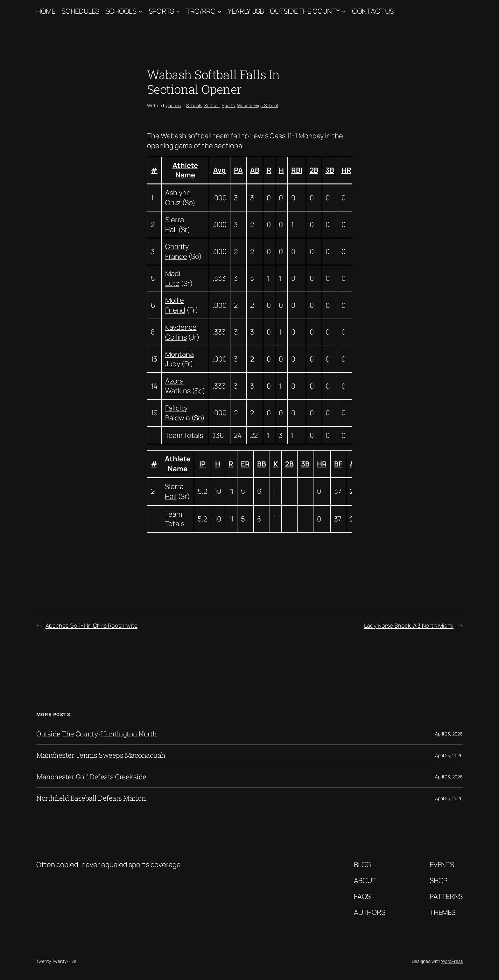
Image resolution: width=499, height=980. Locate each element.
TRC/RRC (201, 11)
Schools (121, 11)
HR (346, 170)
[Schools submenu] (140, 11)
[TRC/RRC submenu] (219, 11)
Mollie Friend (175, 305)
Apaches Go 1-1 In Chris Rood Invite (91, 625)
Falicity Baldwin (178, 413)
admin (175, 105)
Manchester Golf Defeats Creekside (91, 777)
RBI (297, 170)
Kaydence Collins (181, 332)
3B (330, 170)
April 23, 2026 (449, 734)
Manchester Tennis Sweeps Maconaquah (101, 755)
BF (338, 464)
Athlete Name (185, 170)
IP (202, 464)
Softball (212, 105)
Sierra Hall (175, 225)
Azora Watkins (178, 386)
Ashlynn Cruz (178, 198)
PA (238, 170)
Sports (161, 11)
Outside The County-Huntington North (97, 734)
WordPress (452, 961)
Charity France (177, 251)
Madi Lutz (173, 278)
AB (255, 170)
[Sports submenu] (178, 11)
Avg (220, 170)
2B (314, 170)
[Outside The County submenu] (344, 11)
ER (245, 464)
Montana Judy (179, 359)
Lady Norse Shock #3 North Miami (409, 625)
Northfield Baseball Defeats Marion (91, 798)
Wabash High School (257, 105)
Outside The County (305, 11)
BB (262, 464)
